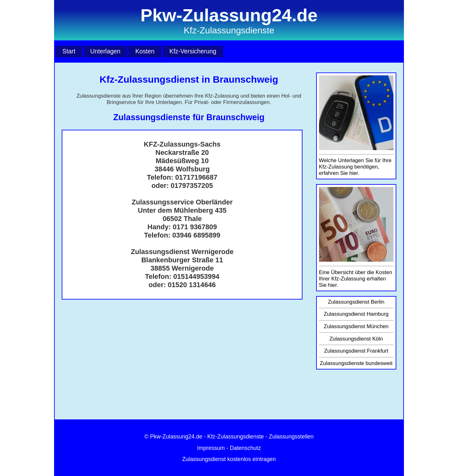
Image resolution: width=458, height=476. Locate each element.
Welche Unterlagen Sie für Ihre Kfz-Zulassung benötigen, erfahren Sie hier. (355, 167)
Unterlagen (105, 51)
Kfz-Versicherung (193, 51)
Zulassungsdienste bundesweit (356, 363)
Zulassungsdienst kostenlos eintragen (229, 459)
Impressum (211, 448)
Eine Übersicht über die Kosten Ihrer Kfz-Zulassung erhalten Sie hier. (356, 279)
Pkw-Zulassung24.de (176, 437)
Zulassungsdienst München (356, 326)
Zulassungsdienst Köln (356, 339)
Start (69, 51)
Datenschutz (245, 448)
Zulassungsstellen (291, 437)
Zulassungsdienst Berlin (356, 302)
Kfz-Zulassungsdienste (236, 437)
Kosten (145, 51)
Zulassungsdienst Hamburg (356, 314)
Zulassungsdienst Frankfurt (356, 351)
